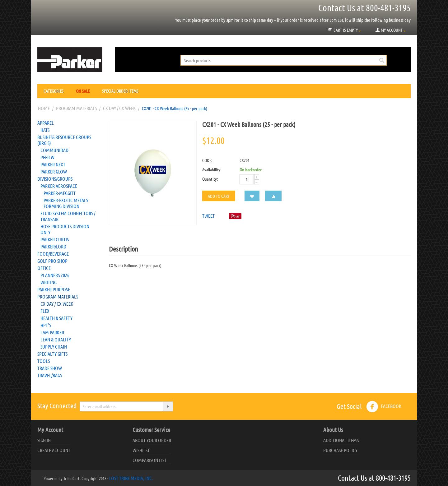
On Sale (83, 91)
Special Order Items (120, 91)
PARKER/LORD (53, 246)
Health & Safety (56, 318)
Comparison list (149, 460)
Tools (44, 361)
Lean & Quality (56, 339)
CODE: (207, 160)
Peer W (47, 157)
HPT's (46, 325)
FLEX (45, 311)
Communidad (54, 150)
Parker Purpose (54, 289)
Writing (49, 282)
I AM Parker (52, 332)
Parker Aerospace (59, 186)
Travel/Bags (50, 375)
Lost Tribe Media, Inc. (131, 478)
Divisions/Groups (55, 179)
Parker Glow (54, 171)
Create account (54, 450)
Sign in (44, 440)
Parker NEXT (53, 164)
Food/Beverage (53, 254)
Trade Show (50, 368)
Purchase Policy (340, 450)
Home (44, 108)
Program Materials (76, 108)
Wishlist (141, 450)
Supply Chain (54, 347)
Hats (45, 130)
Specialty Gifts (52, 354)
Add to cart (219, 196)
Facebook (384, 407)
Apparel (46, 123)
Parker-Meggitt (60, 193)
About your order (152, 440)
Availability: (212, 169)
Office (44, 268)
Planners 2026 (55, 275)
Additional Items (341, 440)
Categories (54, 91)
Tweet (208, 216)
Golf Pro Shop (52, 261)
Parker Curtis (55, 239)
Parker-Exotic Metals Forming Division (66, 203)
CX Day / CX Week (119, 108)
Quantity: (210, 179)
